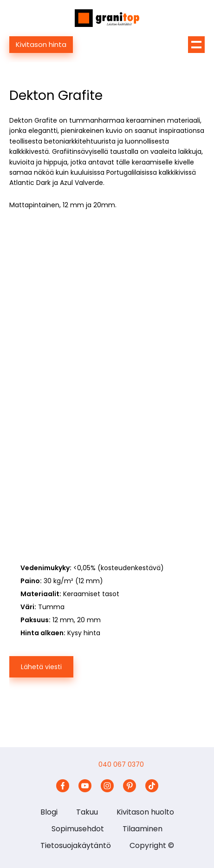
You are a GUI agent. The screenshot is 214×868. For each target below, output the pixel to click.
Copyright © (152, 845)
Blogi (49, 812)
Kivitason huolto (145, 812)
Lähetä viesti (41, 667)
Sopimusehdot (78, 829)
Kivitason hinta (41, 44)
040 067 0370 (121, 764)
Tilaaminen (143, 829)
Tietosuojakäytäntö (76, 845)
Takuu (87, 812)
